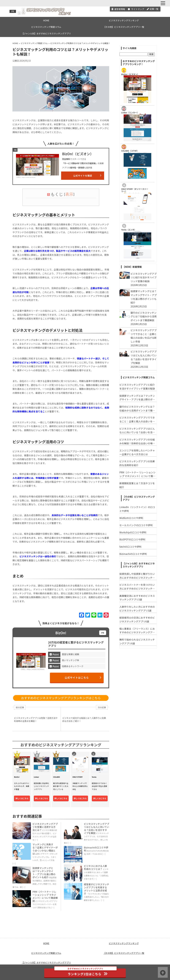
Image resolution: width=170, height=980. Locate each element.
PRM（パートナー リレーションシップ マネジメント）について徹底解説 (45, 896)
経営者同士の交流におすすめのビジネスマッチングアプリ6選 (137, 619)
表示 (69, 194)
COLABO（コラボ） (130, 151)
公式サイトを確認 (87, 176)
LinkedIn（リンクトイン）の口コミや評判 (137, 509)
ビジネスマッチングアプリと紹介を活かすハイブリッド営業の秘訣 (137, 387)
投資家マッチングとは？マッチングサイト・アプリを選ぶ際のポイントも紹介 (44, 873)
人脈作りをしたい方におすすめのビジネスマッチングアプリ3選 (137, 609)
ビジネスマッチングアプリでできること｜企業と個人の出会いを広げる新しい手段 (137, 419)
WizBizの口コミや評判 (131, 518)
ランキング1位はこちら (85, 972)
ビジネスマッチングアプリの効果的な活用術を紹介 (137, 463)
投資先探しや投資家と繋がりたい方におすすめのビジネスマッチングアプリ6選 (137, 576)
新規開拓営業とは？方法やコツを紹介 (137, 485)
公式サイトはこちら (83, 678)
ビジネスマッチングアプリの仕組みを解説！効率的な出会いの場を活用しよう (137, 441)
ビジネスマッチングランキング (124, 20)
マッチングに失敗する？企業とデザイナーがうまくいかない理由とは (45, 849)
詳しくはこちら (22, 798)
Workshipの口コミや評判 (133, 532)
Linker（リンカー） (130, 112)
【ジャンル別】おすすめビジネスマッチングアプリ (46, 33)
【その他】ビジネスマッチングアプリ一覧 (124, 27)
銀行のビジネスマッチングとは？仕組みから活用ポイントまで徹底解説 (137, 409)
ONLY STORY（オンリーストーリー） (135, 190)
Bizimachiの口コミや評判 (96, 849)
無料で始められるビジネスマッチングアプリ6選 (137, 641)
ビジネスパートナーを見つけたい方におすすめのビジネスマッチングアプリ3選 (137, 587)
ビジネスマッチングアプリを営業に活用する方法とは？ (45, 827)
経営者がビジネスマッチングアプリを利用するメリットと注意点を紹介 (97, 889)
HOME (46, 20)
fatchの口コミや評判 (130, 547)
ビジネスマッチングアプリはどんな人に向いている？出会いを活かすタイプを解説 (97, 828)
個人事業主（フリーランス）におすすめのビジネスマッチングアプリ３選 (137, 631)
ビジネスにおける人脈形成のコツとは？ (95, 867)
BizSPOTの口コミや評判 (132, 539)
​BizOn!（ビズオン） (130, 74)
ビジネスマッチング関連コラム (46, 27)
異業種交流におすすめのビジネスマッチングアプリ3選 (137, 598)
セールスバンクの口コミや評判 (136, 525)
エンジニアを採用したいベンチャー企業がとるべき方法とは (137, 452)
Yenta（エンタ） (129, 230)
